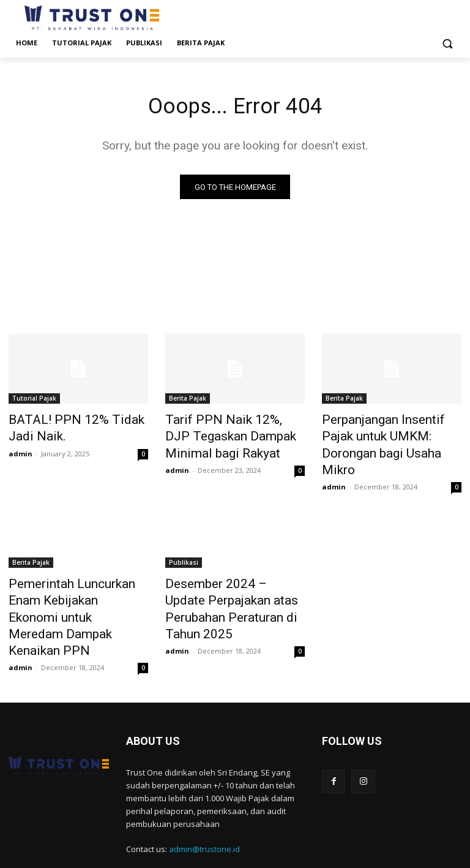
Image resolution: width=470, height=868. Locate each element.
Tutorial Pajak (34, 401)
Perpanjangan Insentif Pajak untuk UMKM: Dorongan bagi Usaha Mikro (387, 435)
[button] (447, 43)
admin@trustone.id (204, 813)
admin (21, 450)
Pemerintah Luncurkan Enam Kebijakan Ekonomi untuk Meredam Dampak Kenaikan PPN (74, 596)
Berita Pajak (188, 401)
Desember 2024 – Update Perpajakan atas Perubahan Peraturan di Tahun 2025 (227, 589)
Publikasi (184, 556)
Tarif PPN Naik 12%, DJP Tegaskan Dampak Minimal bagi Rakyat (226, 435)
